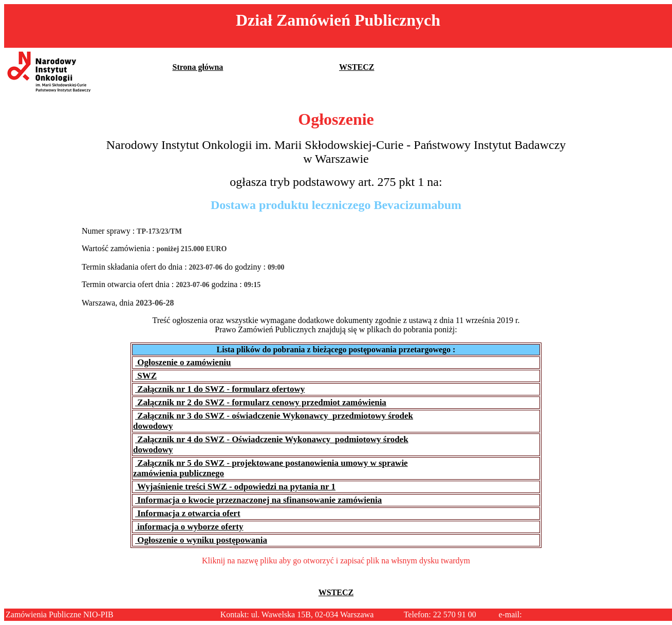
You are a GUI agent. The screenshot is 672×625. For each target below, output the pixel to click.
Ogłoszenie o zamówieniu (183, 362)
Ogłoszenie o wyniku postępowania (201, 540)
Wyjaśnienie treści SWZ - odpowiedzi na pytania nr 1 (235, 487)
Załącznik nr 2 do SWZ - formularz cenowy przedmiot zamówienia (261, 402)
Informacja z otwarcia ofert (188, 513)
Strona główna (198, 67)
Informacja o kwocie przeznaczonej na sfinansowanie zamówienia (258, 500)
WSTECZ (357, 67)
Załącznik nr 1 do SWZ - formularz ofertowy (220, 389)
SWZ (146, 376)
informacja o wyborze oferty (189, 527)
